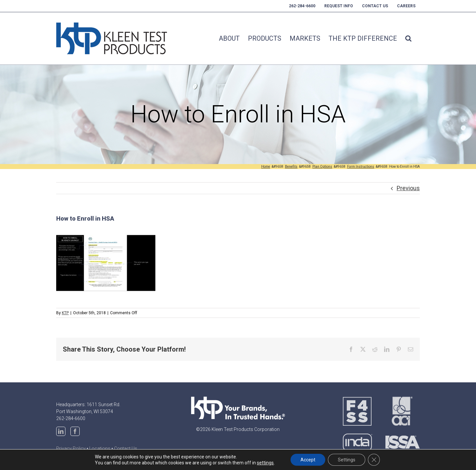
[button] (408, 38)
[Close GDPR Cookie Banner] (374, 460)
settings (265, 463)
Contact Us (126, 449)
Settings (347, 460)
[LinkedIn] (61, 431)
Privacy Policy (71, 449)
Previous (408, 188)
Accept (308, 460)
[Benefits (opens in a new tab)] (291, 167)
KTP (65, 313)
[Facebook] (75, 431)
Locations (100, 449)
